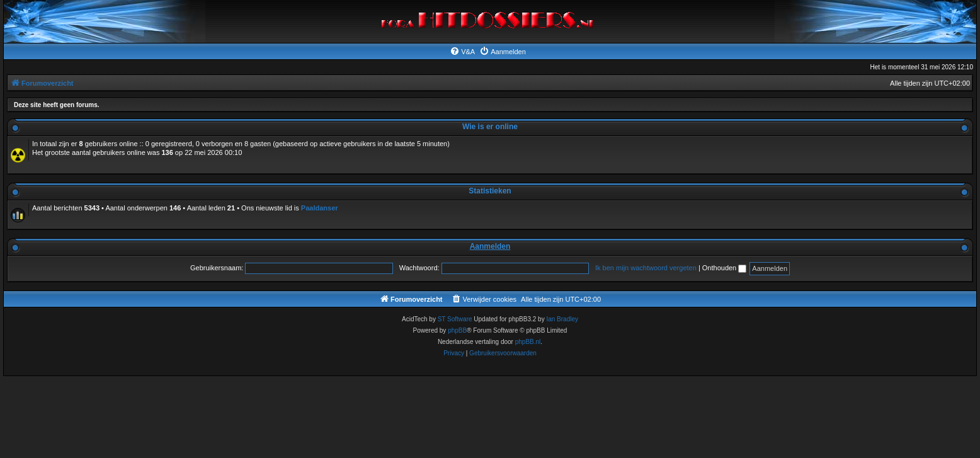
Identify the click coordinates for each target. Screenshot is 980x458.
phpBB (457, 330)
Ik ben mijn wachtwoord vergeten (646, 268)
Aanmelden (490, 246)
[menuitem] (462, 52)
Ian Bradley (562, 319)
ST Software (455, 319)
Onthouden (725, 268)
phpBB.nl (528, 342)
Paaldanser (320, 208)
